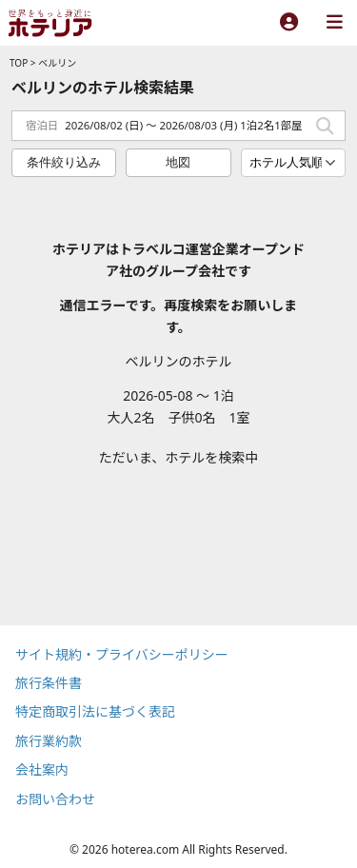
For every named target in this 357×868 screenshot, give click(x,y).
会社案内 (42, 769)
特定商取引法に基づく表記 (95, 711)
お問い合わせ (55, 799)
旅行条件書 (49, 683)
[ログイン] (288, 23)
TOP (19, 63)
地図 (178, 162)
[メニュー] (334, 23)
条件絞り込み (64, 162)
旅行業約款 (49, 741)
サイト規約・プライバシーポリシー (122, 654)
